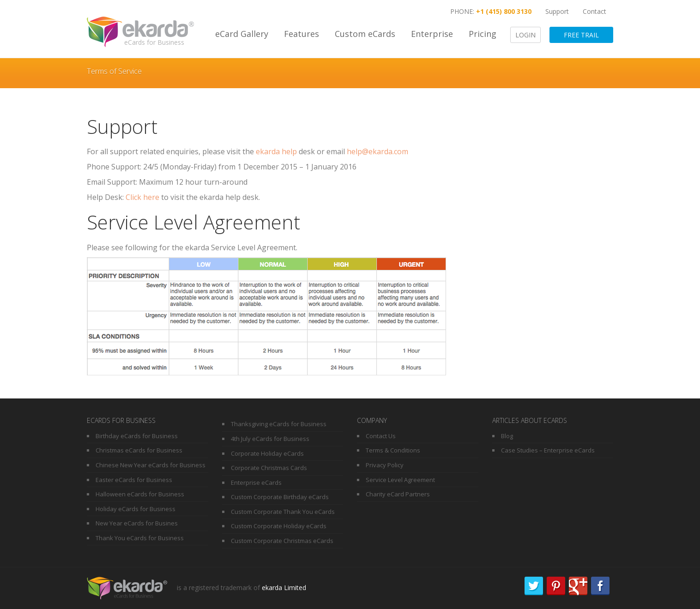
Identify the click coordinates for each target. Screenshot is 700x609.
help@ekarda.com (377, 151)
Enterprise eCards (256, 482)
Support (557, 11)
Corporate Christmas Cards (269, 468)
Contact (594, 11)
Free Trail (581, 35)
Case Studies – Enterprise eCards (548, 450)
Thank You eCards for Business (140, 538)
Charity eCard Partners (398, 494)
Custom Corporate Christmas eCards (282, 541)
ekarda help (277, 151)
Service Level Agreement (400, 480)
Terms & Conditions (393, 450)
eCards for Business (154, 42)
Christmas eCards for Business (139, 450)
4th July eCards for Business (270, 439)
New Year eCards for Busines (137, 523)
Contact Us (381, 436)
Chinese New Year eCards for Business (151, 465)
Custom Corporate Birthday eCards (280, 497)
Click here (142, 197)
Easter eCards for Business (134, 480)
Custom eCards (365, 34)
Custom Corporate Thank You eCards (283, 512)
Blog (507, 436)
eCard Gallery (242, 34)
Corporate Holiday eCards (267, 453)
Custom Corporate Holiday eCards (279, 526)
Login (525, 35)
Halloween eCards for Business (140, 494)
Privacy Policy (385, 465)
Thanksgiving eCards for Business (279, 424)
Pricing (483, 34)
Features (302, 34)
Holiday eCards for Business (136, 509)
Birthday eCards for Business (137, 436)
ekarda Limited (284, 587)
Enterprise (432, 34)
